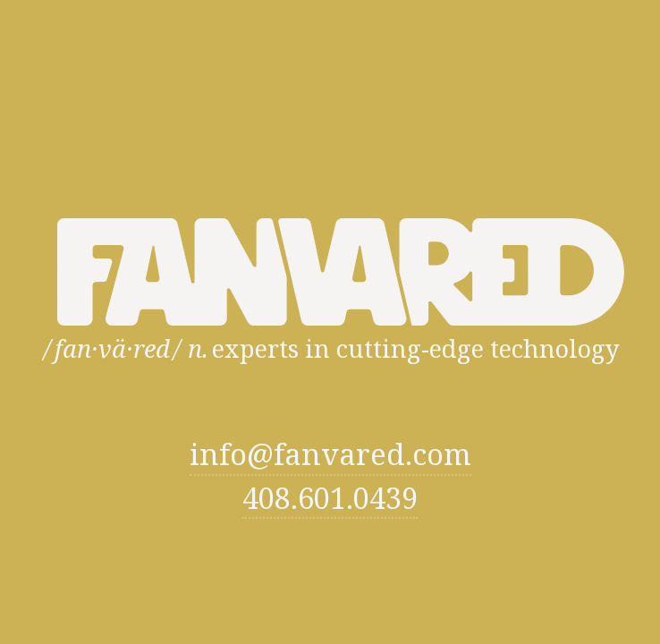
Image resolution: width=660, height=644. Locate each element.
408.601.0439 (330, 498)
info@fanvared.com (330, 455)
